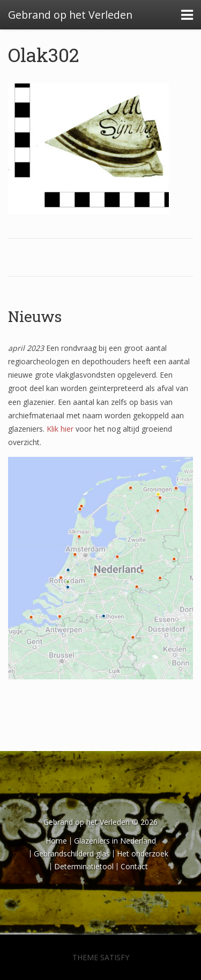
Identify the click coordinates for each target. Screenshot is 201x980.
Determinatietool (84, 866)
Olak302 (44, 55)
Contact (134, 866)
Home (56, 841)
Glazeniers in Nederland (115, 841)
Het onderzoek (143, 853)
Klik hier (60, 429)
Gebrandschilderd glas (72, 853)
